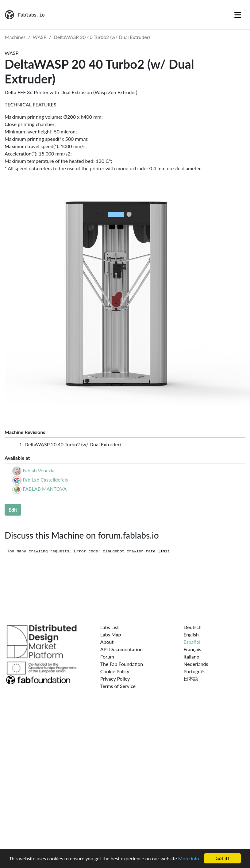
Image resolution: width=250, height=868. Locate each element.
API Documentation (122, 649)
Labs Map (111, 634)
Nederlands (196, 664)
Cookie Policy (115, 671)
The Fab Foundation (122, 664)
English (191, 634)
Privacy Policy (115, 679)
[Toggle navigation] (238, 15)
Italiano (191, 657)
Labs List (110, 627)
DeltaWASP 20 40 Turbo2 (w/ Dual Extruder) (102, 37)
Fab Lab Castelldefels (45, 480)
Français (192, 649)
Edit (13, 510)
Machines (15, 37)
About (107, 642)
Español (192, 642)
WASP (40, 37)
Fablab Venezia (39, 470)
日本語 (191, 679)
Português (194, 671)
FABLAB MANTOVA (45, 489)
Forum (107, 657)
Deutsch (192, 627)
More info (189, 859)
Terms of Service (118, 686)
